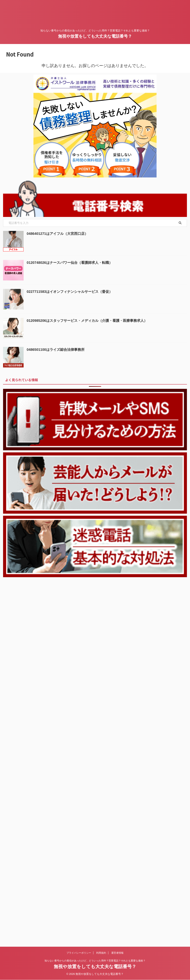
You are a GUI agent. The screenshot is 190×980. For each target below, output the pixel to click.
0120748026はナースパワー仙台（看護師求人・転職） (72, 263)
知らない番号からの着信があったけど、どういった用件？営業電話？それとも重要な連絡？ (95, 606)
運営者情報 (117, 598)
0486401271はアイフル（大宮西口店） (59, 234)
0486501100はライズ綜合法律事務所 (57, 350)
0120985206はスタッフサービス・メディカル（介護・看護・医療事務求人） (90, 321)
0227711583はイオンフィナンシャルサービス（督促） (72, 292)
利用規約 (101, 598)
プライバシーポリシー (79, 598)
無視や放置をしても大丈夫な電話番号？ (95, 36)
